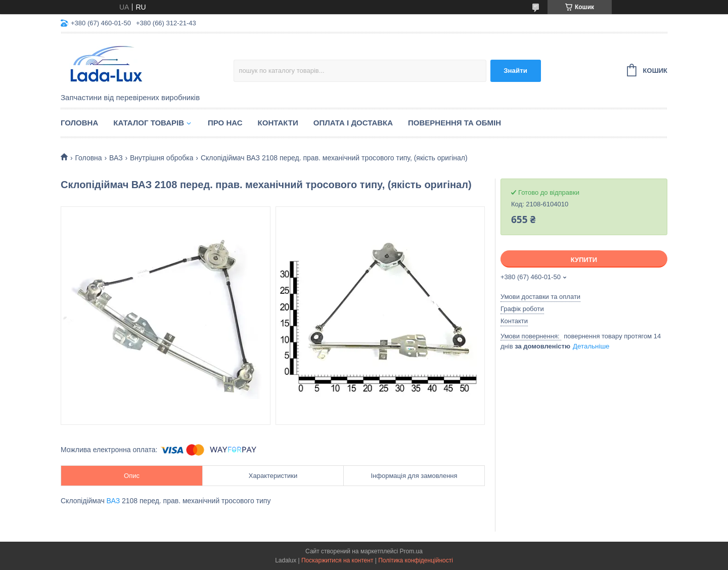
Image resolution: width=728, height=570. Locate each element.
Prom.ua (411, 551)
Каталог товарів (149, 123)
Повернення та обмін (454, 123)
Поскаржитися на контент (337, 560)
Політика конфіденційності (416, 560)
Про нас (225, 123)
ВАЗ (116, 158)
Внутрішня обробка (162, 158)
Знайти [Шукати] (515, 71)
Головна (79, 123)
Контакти (278, 123)
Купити (584, 260)
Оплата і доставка (353, 123)
